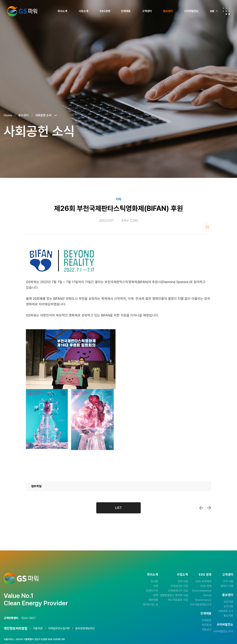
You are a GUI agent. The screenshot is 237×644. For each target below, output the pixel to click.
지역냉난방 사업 (179, 586)
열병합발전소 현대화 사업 (174, 595)
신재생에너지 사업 (178, 591)
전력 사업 (183, 581)
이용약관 (38, 628)
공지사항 (228, 606)
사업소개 (84, 11)
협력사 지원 (227, 586)
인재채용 (126, 11)
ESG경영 (105, 11)
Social (207, 595)
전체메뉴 (226, 11)
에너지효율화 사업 (178, 600)
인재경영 (207, 620)
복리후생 (207, 625)
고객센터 (147, 11)
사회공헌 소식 (226, 611)
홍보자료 (228, 616)
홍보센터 (168, 11)
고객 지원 (228, 581)
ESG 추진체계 (204, 581)
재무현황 (153, 600)
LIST (118, 508)
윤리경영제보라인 (85, 628)
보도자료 (228, 602)
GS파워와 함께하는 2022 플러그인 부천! (209, 508)
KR (212, 11)
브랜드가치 (152, 591)
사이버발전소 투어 (223, 631)
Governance (203, 600)
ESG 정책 (206, 586)
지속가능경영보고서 (201, 605)
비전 (156, 586)
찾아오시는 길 (151, 605)
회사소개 (62, 11)
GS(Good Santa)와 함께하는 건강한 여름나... (201, 508)
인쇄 (207, 227)
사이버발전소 (191, 11)
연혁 (156, 595)
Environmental (202, 591)
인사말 (155, 581)
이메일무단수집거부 (59, 628)
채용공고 (207, 630)
